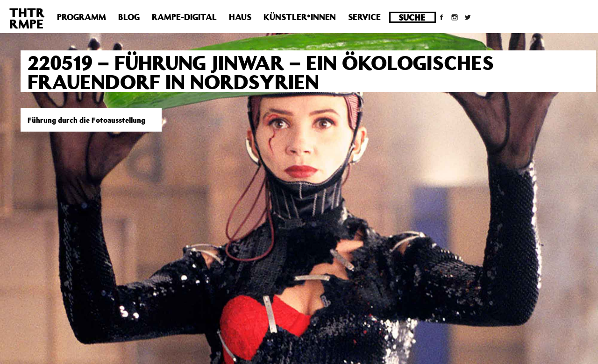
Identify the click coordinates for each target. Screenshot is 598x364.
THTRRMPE (27, 18)
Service (364, 17)
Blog (129, 17)
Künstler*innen (300, 17)
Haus (240, 17)
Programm (82, 17)
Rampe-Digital (184, 17)
